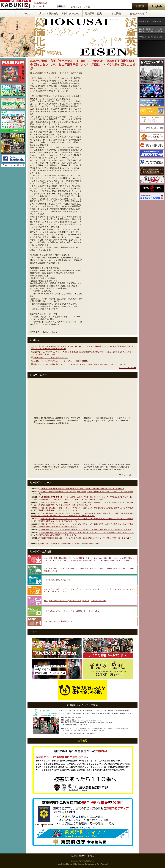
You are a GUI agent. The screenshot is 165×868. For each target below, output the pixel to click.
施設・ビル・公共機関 (57, 621)
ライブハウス (65, 580)
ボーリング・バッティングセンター (71, 589)
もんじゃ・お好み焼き (99, 558)
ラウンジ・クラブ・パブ (85, 568)
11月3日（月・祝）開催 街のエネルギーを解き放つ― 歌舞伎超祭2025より (62, 361)
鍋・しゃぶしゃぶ (116, 558)
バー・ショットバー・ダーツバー (62, 568)
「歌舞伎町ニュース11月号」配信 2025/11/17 (51, 358)
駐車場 (80, 611)
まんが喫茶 (105, 560)
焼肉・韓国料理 (85, 560)
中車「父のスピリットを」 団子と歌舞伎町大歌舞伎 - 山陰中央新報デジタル (70, 543)
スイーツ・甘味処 (122, 560)
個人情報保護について (79, 856)
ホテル (52, 611)
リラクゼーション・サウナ (66, 611)
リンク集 (86, 7)
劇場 (57, 580)
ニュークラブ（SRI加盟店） (107, 568)
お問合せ (75, 7)
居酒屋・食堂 (84, 558)
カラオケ (52, 589)
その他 (70, 621)
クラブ (55, 571)
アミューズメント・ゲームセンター (100, 589)
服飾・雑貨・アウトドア (58, 601)
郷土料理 (128, 558)
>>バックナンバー (127, 368)
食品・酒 (86, 601)
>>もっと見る (125, 475)
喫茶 (112, 560)
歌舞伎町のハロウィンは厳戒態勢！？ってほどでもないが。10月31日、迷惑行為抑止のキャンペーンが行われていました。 (80, 364)
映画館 (52, 580)
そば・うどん (73, 558)
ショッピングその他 (98, 601)
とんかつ (96, 560)
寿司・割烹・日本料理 (57, 558)
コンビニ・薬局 (75, 601)
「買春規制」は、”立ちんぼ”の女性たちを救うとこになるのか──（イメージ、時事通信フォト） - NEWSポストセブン (86, 530)
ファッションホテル (91, 611)
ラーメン (66, 560)
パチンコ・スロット (58, 592)
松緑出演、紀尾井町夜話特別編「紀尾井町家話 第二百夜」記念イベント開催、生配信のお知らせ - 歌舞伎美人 (82, 489)
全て (46, 558)
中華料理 (74, 560)
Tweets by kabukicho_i (13, 165)
